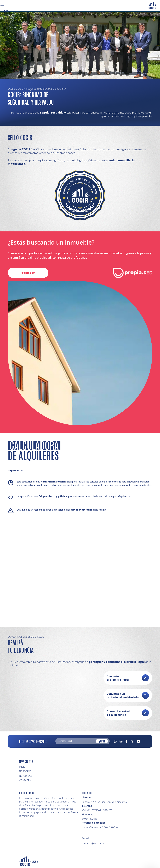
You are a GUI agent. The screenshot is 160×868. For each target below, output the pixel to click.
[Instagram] (121, 741)
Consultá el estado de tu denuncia (128, 713)
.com (28, 273)
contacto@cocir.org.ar (93, 843)
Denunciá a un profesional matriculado (128, 695)
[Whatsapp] (115, 741)
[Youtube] (138, 741)
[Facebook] (126, 741)
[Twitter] (132, 741)
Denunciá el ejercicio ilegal (128, 678)
